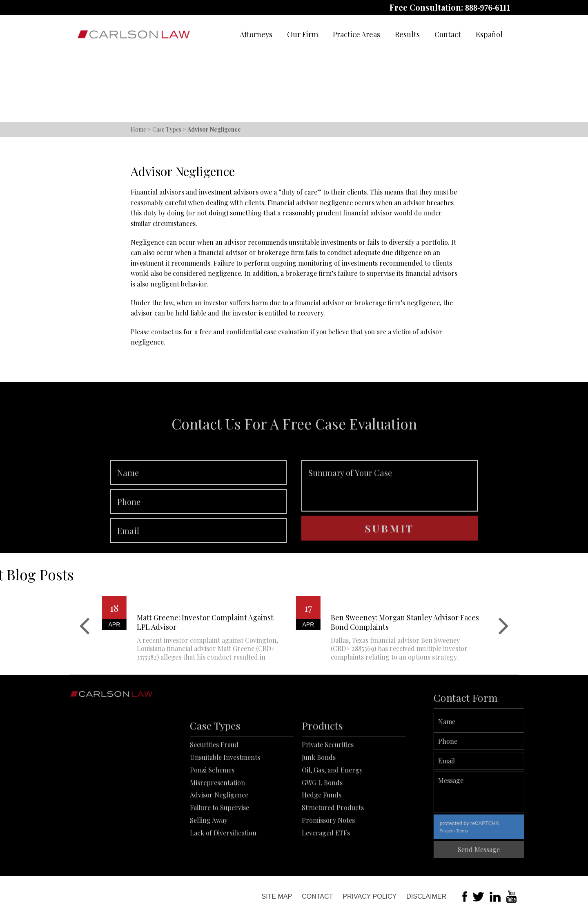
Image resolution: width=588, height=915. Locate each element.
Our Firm (303, 34)
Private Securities (328, 799)
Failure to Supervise (219, 862)
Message (517, 792)
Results (407, 34)
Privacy (484, 831)
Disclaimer (426, 896)
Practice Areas (356, 34)
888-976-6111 (488, 8)
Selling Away (209, 874)
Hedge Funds (322, 849)
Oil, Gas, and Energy (332, 824)
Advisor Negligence (219, 849)
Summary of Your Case (390, 522)
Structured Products (333, 862)
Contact (448, 34)
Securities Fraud (214, 799)
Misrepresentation (217, 837)
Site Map (277, 896)
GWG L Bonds (322, 837)
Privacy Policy (370, 896)
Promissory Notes (328, 874)
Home (138, 129)
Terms (500, 831)
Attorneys (256, 34)
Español (489, 34)
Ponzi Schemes (212, 824)
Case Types (167, 129)
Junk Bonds (319, 811)
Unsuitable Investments (225, 811)
